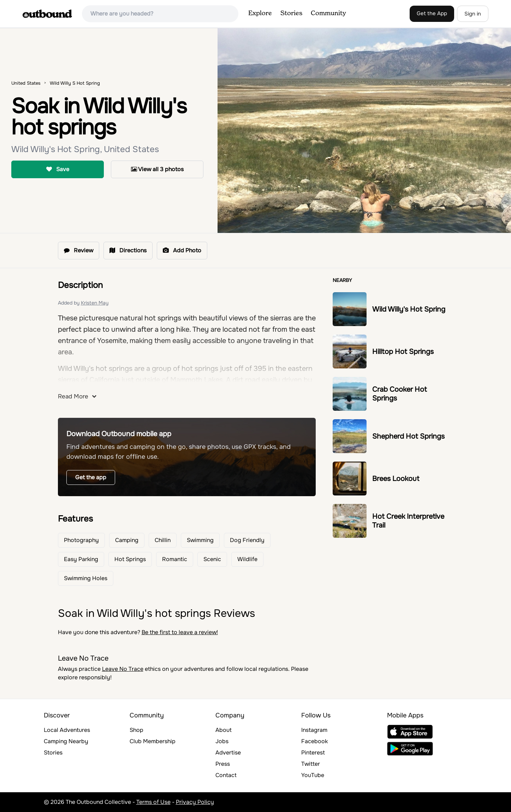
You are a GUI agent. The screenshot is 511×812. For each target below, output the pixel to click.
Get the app (91, 477)
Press (223, 764)
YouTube (313, 775)
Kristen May (95, 303)
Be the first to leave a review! (180, 632)
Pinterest (313, 753)
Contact (226, 775)
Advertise (228, 753)
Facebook (314, 741)
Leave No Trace (123, 669)
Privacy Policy (195, 802)
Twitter (311, 764)
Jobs (222, 741)
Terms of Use (153, 802)
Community (328, 13)
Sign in (473, 14)
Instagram (314, 730)
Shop (136, 730)
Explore (260, 13)
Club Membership (153, 741)
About (224, 730)
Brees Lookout (396, 479)
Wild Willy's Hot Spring (409, 309)
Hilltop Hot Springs (403, 352)
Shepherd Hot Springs (408, 436)
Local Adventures (67, 730)
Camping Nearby (66, 741)
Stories (291, 13)
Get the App (432, 13)
